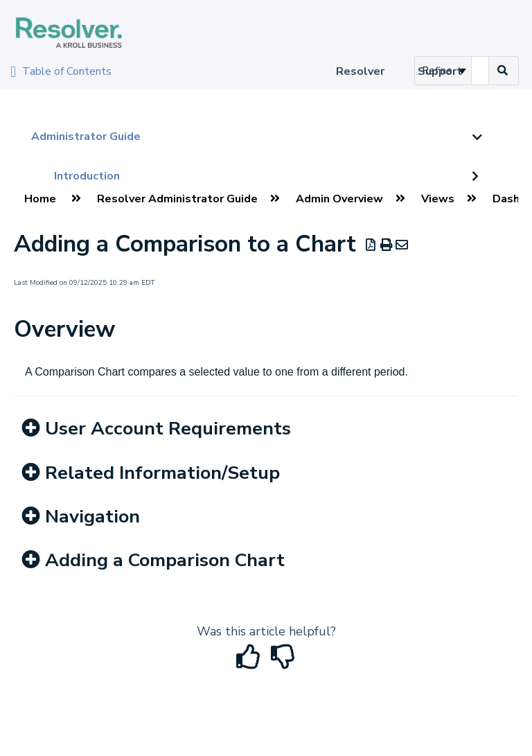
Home (40, 199)
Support (440, 71)
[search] (480, 71)
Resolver (360, 71)
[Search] (503, 71)
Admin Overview (339, 199)
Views (438, 199)
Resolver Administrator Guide (177, 199)
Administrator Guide (86, 137)
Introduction (87, 176)
